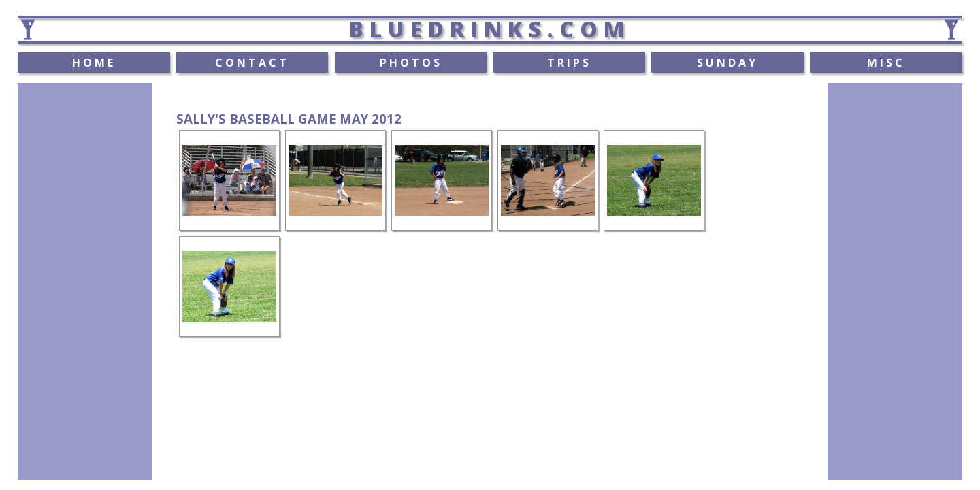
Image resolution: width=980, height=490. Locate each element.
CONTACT (252, 63)
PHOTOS (411, 63)
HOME (94, 63)
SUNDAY (728, 63)
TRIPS (569, 63)
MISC (886, 63)
